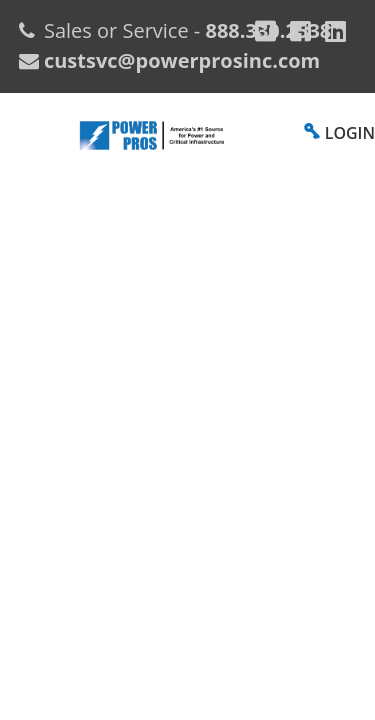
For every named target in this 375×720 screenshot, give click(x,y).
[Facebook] (300, 31)
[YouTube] (335, 31)
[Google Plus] (265, 31)
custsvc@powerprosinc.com (179, 60)
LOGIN (350, 133)
